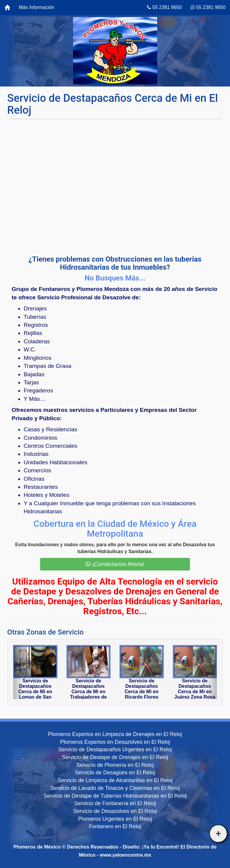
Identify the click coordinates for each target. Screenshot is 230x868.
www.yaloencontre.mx (125, 855)
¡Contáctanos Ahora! (115, 564)
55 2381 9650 (164, 7)
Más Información (37, 7)
